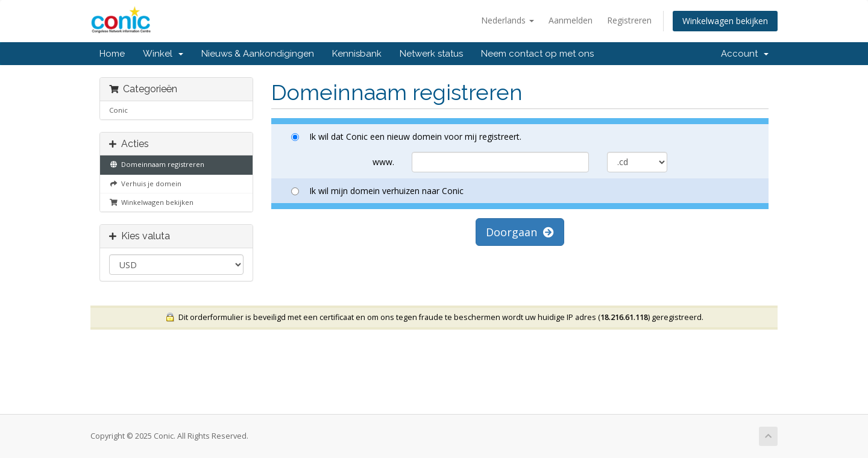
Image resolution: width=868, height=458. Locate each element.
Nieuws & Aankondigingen (258, 54)
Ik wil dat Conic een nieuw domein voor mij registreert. (406, 136)
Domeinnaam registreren (157, 164)
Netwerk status (431, 54)
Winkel (163, 54)
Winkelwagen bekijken (725, 21)
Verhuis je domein (145, 184)
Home (112, 54)
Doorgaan (520, 232)
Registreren (629, 20)
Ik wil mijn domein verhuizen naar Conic (377, 191)
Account (745, 54)
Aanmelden (571, 20)
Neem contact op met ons (537, 54)
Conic (118, 110)
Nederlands (508, 20)
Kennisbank (357, 54)
